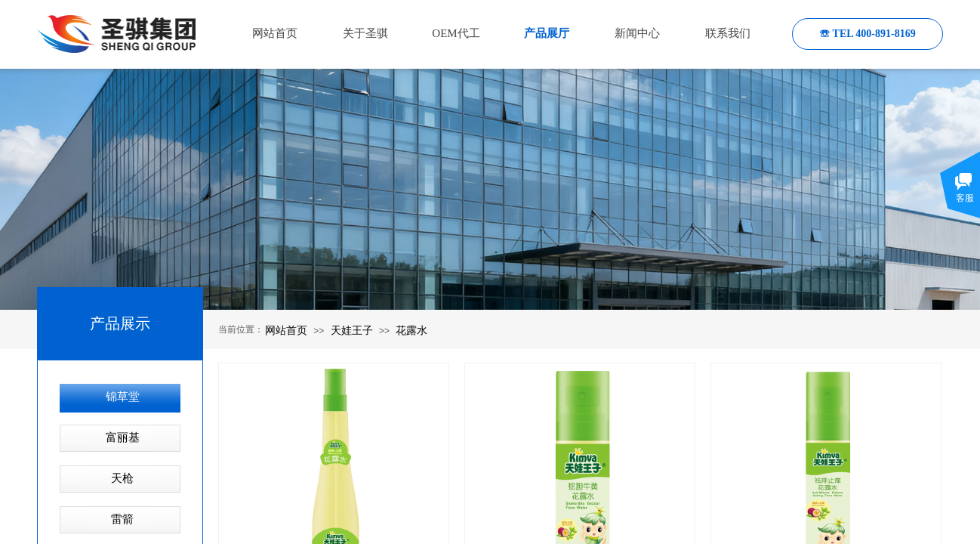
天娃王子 (352, 330)
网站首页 (286, 330)
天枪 (122, 478)
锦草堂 (123, 397)
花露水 (411, 330)
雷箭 (122, 519)
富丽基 (123, 437)
